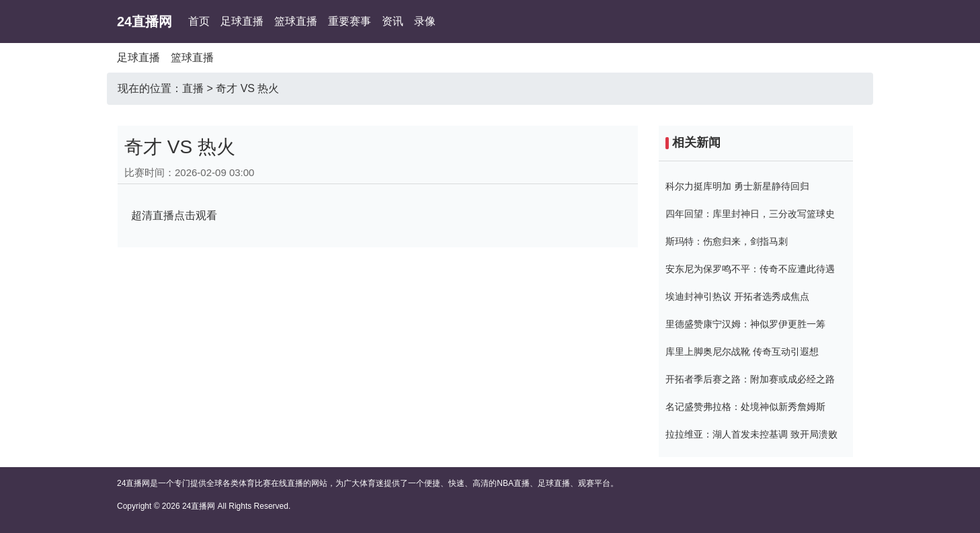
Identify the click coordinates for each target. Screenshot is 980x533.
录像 (425, 21)
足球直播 (242, 21)
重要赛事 (350, 21)
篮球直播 (296, 21)
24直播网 (145, 22)
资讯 (393, 21)
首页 (199, 21)
